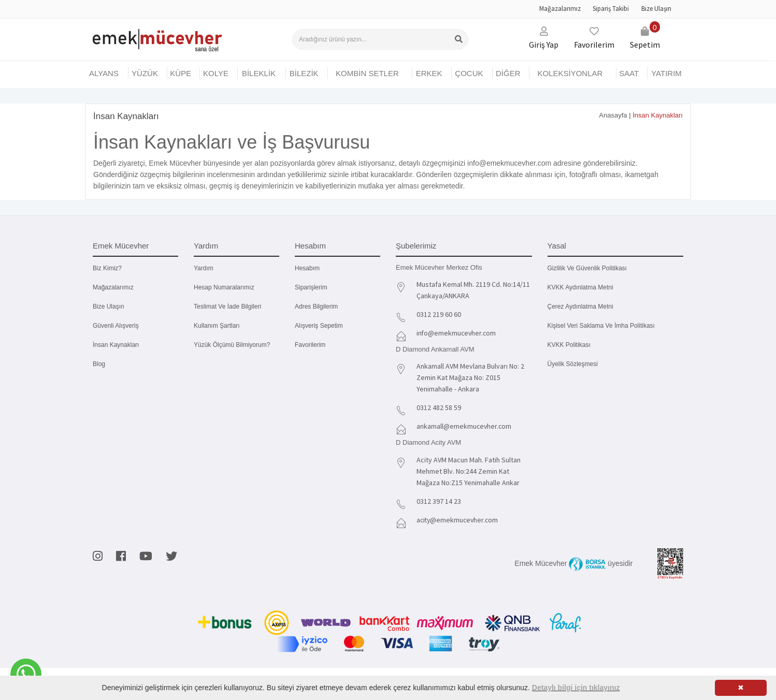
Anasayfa (613, 115)
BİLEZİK (304, 73)
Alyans (104, 73)
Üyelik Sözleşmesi (573, 364)
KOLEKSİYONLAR (570, 73)
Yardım (204, 268)
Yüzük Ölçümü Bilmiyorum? (232, 345)
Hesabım (307, 268)
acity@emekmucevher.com (459, 520)
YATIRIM (666, 73)
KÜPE (181, 73)
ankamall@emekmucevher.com (465, 426)
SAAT (629, 73)
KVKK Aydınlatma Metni (580, 287)
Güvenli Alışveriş (116, 326)
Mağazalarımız (560, 9)
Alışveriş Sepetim (319, 326)
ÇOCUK (469, 73)
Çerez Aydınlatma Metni (580, 307)
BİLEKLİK (259, 73)
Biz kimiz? (107, 268)
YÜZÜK (145, 73)
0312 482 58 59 (439, 407)
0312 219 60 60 (439, 314)
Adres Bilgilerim (316, 307)
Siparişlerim (311, 287)
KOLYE (216, 73)
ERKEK (429, 73)
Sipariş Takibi (611, 9)
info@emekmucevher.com (457, 333)
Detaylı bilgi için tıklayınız (576, 688)
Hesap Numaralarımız (224, 287)
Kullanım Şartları (217, 326)
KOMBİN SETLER (367, 73)
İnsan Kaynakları (116, 345)
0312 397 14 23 (439, 501)
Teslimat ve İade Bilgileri (227, 307)
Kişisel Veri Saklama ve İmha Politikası (601, 326)
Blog (99, 364)
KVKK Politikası (569, 345)
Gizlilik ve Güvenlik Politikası (587, 268)
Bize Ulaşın (656, 9)
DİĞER (508, 73)
